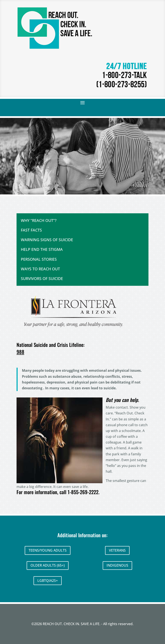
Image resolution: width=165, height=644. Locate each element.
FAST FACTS (31, 230)
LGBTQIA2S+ (48, 581)
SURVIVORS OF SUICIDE (42, 278)
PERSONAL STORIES (39, 259)
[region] (82, 156)
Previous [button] (147, 185)
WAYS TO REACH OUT (40, 269)
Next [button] (156, 185)
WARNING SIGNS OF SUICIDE (47, 240)
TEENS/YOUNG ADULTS (48, 550)
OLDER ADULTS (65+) (48, 565)
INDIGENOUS (117, 565)
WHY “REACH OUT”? (39, 220)
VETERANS (117, 550)
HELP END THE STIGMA (42, 249)
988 (20, 352)
